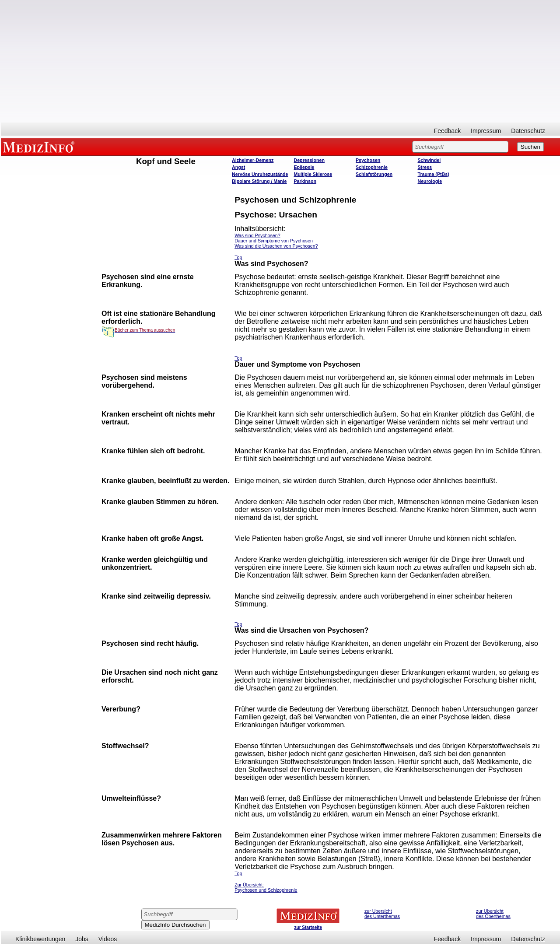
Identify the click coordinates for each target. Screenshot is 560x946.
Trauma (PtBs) (434, 174)
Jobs (82, 939)
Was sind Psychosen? (257, 235)
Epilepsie (304, 167)
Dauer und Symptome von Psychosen (274, 241)
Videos (108, 939)
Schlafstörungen (374, 174)
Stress (425, 167)
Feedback (447, 131)
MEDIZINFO (40, 147)
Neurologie (430, 181)
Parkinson (305, 181)
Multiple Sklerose (313, 174)
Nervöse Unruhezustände (260, 174)
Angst (238, 167)
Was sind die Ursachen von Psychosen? (276, 246)
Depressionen (309, 160)
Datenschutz (528, 131)
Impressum (486, 131)
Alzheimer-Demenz (253, 160)
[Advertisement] (280, 61)
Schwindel (429, 160)
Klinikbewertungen (40, 939)
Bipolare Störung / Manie (259, 181)
